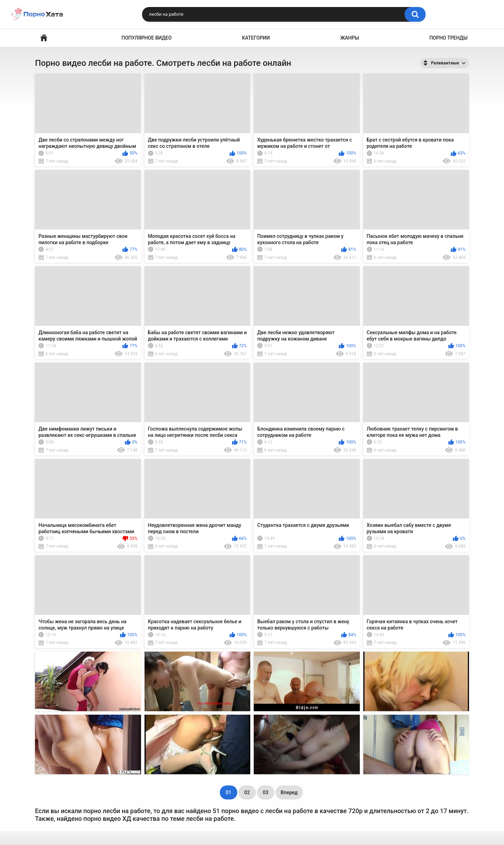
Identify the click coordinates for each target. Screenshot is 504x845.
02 (247, 792)
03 (266, 792)
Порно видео (44, 38)
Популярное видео (146, 38)
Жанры (350, 38)
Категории (256, 38)
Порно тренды (449, 38)
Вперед (289, 792)
